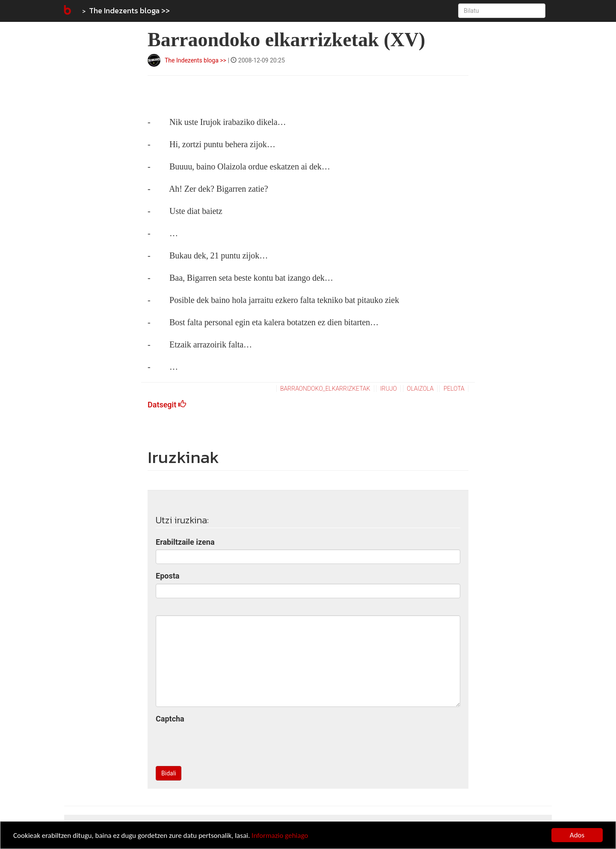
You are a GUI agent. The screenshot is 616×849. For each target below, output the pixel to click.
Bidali (169, 773)
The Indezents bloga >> (129, 10)
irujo (389, 389)
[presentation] (221, 743)
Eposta (167, 576)
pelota (454, 389)
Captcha (170, 719)
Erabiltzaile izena (185, 542)
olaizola (420, 389)
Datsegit (167, 405)
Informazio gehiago (280, 836)
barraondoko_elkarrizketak (325, 389)
